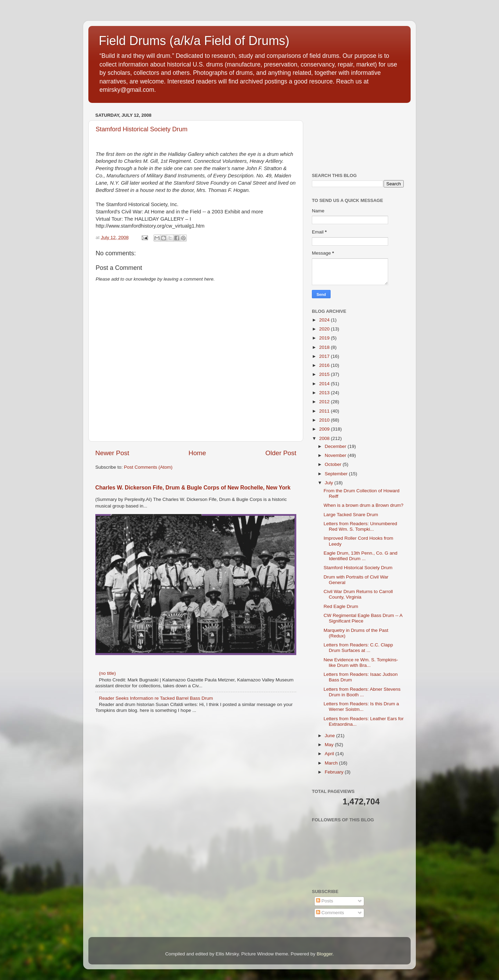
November (336, 455)
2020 (325, 329)
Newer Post (112, 453)
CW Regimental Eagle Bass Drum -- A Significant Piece (363, 618)
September (337, 474)
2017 (325, 356)
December (336, 446)
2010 (325, 420)
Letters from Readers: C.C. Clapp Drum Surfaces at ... (358, 648)
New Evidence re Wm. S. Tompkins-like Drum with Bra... (361, 663)
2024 (325, 320)
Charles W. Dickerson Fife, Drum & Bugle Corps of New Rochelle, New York (193, 488)
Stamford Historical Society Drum (142, 129)
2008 (325, 438)
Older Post (281, 453)
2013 (325, 393)
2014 (325, 384)
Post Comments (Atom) (148, 467)
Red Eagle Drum (341, 606)
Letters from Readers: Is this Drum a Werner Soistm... (361, 707)
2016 (325, 365)
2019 (325, 338)
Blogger (325, 954)
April (330, 754)
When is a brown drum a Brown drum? (364, 505)
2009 (325, 429)
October (334, 464)
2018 (325, 347)
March (332, 763)
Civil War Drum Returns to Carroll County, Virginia (358, 594)
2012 (325, 402)
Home (197, 453)
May (330, 745)
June (330, 736)
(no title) (107, 673)
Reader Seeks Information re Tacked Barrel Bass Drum (156, 698)
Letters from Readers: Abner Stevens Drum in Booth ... (362, 692)
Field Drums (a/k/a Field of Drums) (194, 41)
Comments (330, 913)
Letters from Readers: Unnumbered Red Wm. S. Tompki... (360, 526)
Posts (325, 901)
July (330, 483)
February (335, 772)
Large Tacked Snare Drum (351, 515)
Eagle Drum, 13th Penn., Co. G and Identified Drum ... (361, 556)
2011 (325, 411)
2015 (325, 374)
